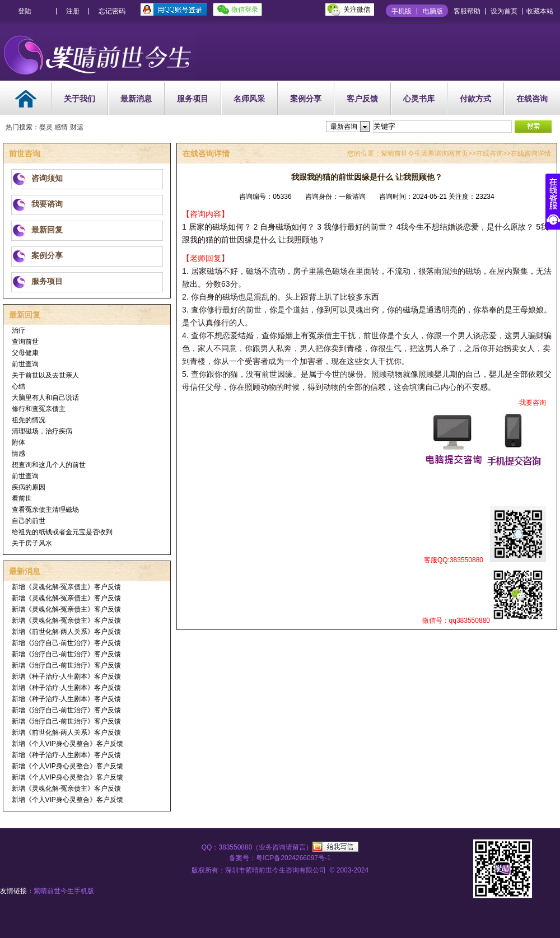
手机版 (402, 11)
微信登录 (245, 10)
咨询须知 (47, 178)
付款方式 (475, 99)
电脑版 (433, 11)
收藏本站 (540, 11)
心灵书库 (419, 99)
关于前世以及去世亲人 (45, 375)
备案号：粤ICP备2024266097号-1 (280, 858)
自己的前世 (29, 521)
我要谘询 (47, 204)
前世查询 (25, 364)
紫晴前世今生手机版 (64, 891)
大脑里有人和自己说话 (45, 398)
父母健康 (25, 353)
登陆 (25, 11)
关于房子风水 (32, 543)
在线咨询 (532, 99)
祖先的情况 (29, 420)
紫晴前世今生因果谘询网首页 (424, 153)
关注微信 (357, 10)
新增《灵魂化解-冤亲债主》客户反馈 (67, 587)
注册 (73, 11)
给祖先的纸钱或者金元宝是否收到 (62, 532)
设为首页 (504, 11)
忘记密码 (112, 11)
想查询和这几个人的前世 (49, 465)
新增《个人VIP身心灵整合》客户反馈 (67, 744)
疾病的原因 (29, 487)
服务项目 (193, 99)
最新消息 (136, 99)
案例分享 (306, 99)
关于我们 (80, 99)
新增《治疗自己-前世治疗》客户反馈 (67, 643)
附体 (18, 442)
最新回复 (47, 230)
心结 (18, 386)
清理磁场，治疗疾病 (42, 431)
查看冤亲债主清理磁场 (45, 510)
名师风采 (249, 99)
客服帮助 (467, 11)
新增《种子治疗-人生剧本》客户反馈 (67, 676)
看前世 (22, 498)
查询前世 (25, 342)
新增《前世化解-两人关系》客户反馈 (67, 632)
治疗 (18, 330)
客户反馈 (362, 99)
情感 (18, 454)
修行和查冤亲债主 (39, 409)
